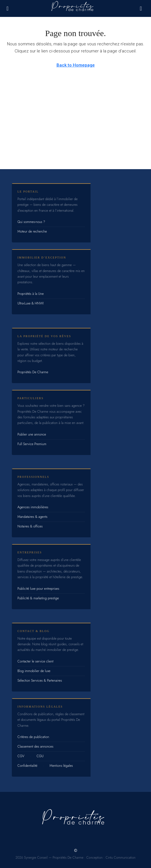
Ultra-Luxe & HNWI (31, 303)
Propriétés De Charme (33, 372)
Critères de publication (33, 737)
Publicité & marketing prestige (38, 598)
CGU (40, 756)
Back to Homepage (76, 65)
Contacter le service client (35, 661)
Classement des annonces (35, 746)
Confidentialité (27, 766)
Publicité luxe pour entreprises (38, 589)
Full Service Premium (32, 444)
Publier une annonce (32, 434)
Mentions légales (61, 766)
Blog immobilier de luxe (34, 671)
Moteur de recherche (32, 231)
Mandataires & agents (32, 517)
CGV (21, 756)
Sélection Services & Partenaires (40, 681)
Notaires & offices (30, 526)
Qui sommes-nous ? (31, 222)
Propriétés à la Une (31, 294)
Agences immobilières (33, 507)
